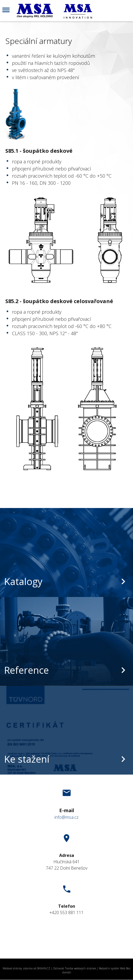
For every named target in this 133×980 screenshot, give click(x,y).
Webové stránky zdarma (18, 968)
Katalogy (23, 581)
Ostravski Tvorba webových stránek (74, 968)
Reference (26, 670)
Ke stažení (27, 759)
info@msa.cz (66, 817)
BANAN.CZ (44, 968)
